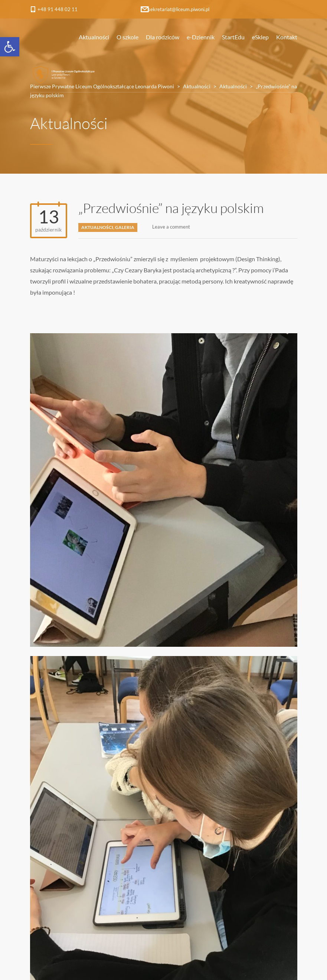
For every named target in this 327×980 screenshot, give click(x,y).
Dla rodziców (163, 37)
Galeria (125, 227)
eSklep (260, 37)
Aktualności (94, 37)
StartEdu (233, 37)
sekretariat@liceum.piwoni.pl (179, 9)
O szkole (127, 37)
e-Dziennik (201, 37)
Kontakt (287, 37)
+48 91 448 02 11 (58, 9)
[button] (10, 47)
